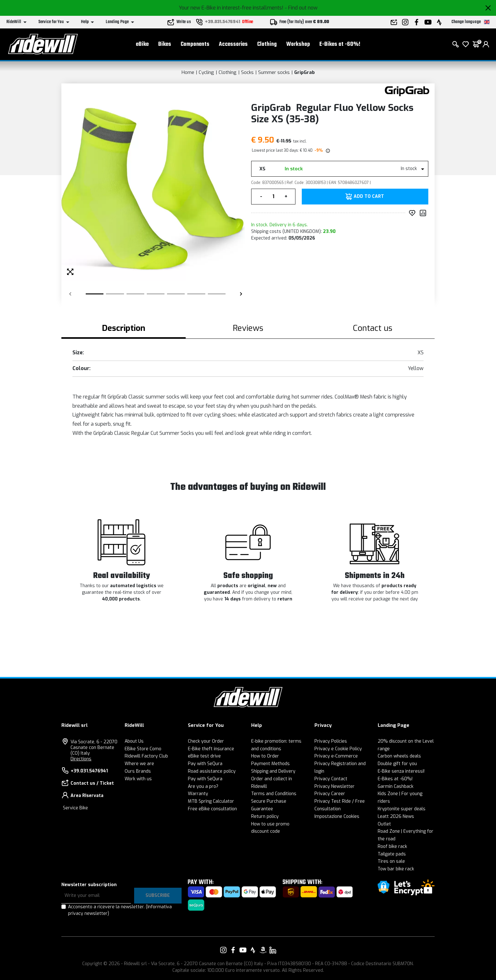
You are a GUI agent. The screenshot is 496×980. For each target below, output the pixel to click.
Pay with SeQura (205, 764)
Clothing (267, 44)
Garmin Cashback (396, 786)
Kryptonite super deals (402, 809)
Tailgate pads (392, 854)
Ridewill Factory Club (146, 756)
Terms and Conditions (274, 794)
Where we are (139, 764)
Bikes (165, 44)
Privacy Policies (331, 741)
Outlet (384, 824)
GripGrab (304, 72)
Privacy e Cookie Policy (338, 749)
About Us (134, 741)
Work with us (138, 779)
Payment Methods (270, 764)
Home (188, 72)
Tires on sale (391, 861)
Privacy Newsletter (335, 786)
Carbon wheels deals (399, 756)
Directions (81, 759)
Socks (247, 72)
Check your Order (206, 741)
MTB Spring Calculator (211, 801)
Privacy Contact (331, 779)
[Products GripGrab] (407, 91)
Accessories (233, 44)
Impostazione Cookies (337, 816)
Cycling (206, 72)
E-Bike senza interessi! (401, 771)
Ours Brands (138, 771)
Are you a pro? (203, 786)
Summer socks (274, 72)
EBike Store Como (143, 749)
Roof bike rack (392, 846)
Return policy (265, 816)
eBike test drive (204, 756)
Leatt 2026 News (396, 816)
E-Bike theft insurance (211, 749)
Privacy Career (330, 794)
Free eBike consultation (212, 809)
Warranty (198, 794)
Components (195, 44)
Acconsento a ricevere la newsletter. (120, 910)
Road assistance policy (212, 771)
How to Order (265, 756)
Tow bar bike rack (396, 869)
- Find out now (301, 8)
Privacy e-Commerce (336, 756)
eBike (142, 44)
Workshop (298, 44)
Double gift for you (397, 764)
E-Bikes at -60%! (340, 44)
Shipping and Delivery (273, 771)
